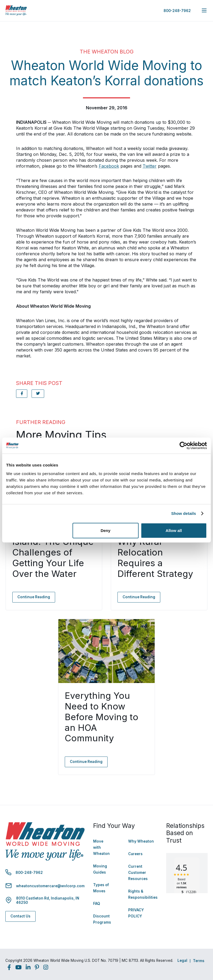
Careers (135, 854)
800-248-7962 (177, 11)
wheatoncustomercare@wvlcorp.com (50, 886)
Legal (182, 960)
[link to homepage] (16, 11)
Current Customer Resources (138, 873)
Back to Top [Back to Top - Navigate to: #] (194, 948)
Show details (184, 513)
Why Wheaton (141, 841)
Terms (199, 961)
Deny (106, 530)
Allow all (174, 530)
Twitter (150, 166)
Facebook (109, 166)
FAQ (97, 904)
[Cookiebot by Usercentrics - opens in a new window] (183, 446)
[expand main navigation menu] (204, 10)
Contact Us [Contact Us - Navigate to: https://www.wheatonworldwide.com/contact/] (20, 916)
